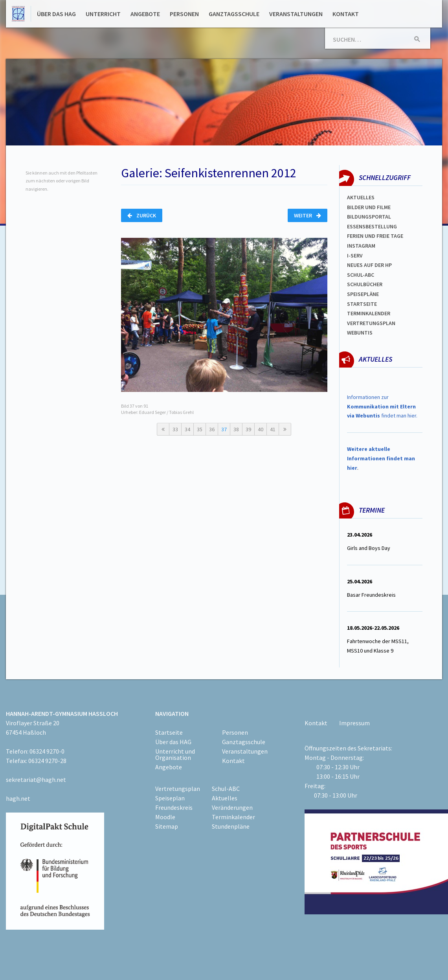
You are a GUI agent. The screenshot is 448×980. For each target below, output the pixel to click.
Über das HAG (56, 14)
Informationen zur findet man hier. (382, 406)
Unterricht (103, 14)
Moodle (165, 817)
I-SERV (355, 256)
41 (273, 429)
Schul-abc (361, 275)
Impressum (354, 723)
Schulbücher (365, 284)
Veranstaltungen (296, 14)
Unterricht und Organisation (175, 754)
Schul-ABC (226, 789)
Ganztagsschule (234, 14)
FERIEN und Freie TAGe (375, 236)
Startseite (362, 304)
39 (248, 429)
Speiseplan (170, 798)
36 (212, 429)
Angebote (145, 14)
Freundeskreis (174, 807)
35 (200, 429)
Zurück (142, 215)
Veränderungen (232, 807)
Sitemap (167, 826)
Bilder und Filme (369, 207)
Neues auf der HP (369, 265)
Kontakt (346, 14)
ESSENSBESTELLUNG (372, 226)
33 (175, 429)
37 (224, 429)
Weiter (308, 215)
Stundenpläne (231, 826)
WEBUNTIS (360, 333)
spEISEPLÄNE (363, 294)
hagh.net (18, 798)
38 (236, 429)
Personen (184, 14)
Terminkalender (369, 313)
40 (261, 429)
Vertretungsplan (371, 323)
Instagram (361, 246)
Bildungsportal (369, 217)
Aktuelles (361, 197)
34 (187, 429)
